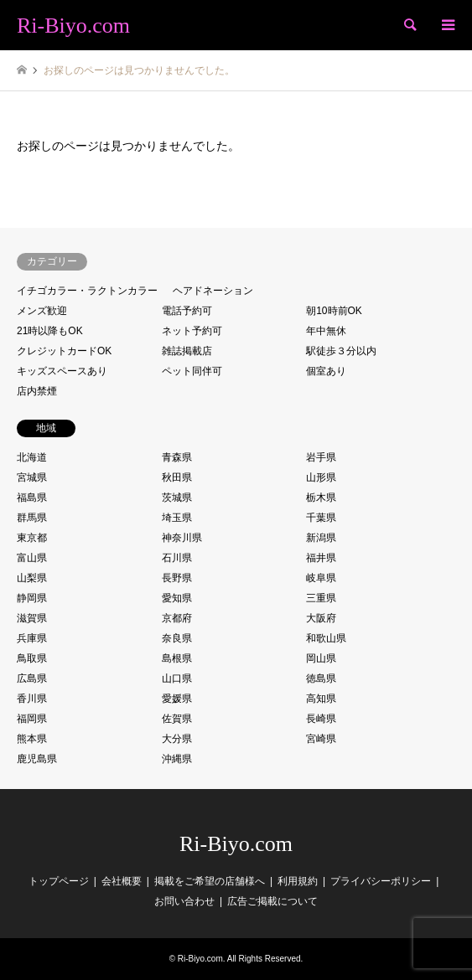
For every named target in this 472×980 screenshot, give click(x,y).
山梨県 (32, 578)
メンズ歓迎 (42, 311)
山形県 (321, 477)
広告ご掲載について (272, 901)
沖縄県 (177, 759)
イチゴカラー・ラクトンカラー (87, 291)
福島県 (32, 498)
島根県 (177, 658)
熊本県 (32, 739)
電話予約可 (187, 311)
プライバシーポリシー (381, 881)
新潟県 (321, 538)
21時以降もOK (50, 331)
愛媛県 (177, 699)
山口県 (177, 678)
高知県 (321, 699)
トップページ (59, 881)
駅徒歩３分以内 (341, 351)
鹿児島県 (37, 759)
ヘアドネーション (213, 291)
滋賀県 (32, 618)
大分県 (177, 739)
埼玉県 (177, 518)
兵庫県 (32, 638)
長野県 (177, 578)
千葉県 (321, 518)
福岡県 (32, 719)
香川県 (32, 699)
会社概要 (122, 881)
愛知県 (177, 598)
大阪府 (321, 618)
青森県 (177, 457)
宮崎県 (321, 739)
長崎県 (321, 719)
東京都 (32, 538)
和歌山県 (326, 638)
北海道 (32, 457)
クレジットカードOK (64, 351)
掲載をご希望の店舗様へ (210, 881)
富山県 (32, 558)
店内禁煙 (37, 391)
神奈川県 (182, 538)
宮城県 (32, 477)
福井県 (321, 558)
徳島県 (321, 678)
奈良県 (177, 638)
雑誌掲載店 (187, 351)
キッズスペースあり (62, 371)
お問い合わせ (184, 901)
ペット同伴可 (192, 371)
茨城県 (177, 498)
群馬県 (32, 518)
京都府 (177, 618)
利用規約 (298, 881)
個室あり (326, 371)
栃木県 (321, 498)
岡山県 (321, 658)
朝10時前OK (334, 311)
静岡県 (32, 598)
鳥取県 (32, 658)
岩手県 (321, 457)
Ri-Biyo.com (236, 844)
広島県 (32, 678)
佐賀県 (177, 719)
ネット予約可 (192, 331)
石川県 (177, 558)
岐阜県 (321, 578)
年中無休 (326, 331)
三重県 (321, 598)
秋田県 (177, 477)
